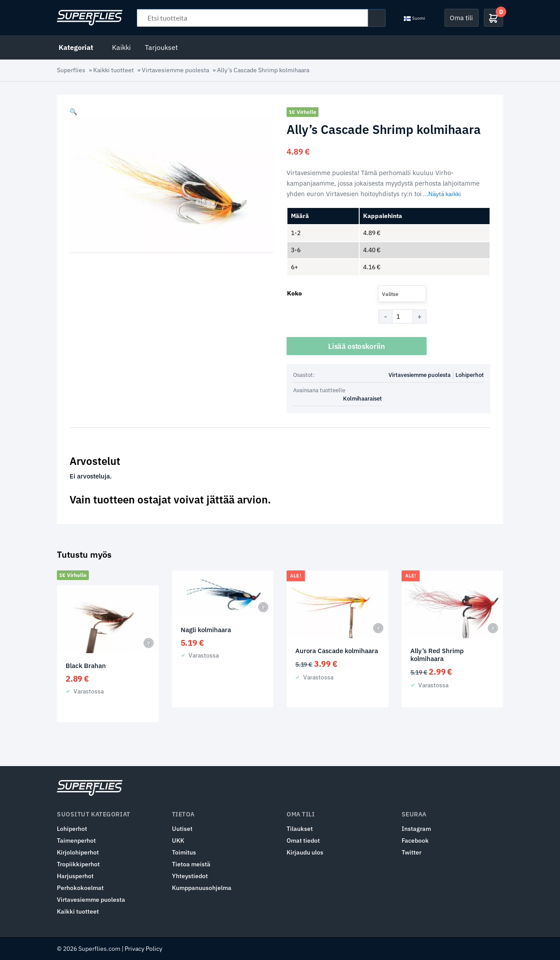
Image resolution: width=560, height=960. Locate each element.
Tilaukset (300, 829)
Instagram (416, 829)
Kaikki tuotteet (114, 70)
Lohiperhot (470, 375)
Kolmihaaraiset (362, 399)
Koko (294, 293)
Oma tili (461, 18)
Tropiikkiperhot (78, 864)
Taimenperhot (76, 840)
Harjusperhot (75, 876)
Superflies (71, 70)
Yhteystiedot (190, 876)
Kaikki (121, 47)
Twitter (411, 852)
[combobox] (402, 294)
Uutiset (182, 829)
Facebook (415, 840)
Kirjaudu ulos (305, 852)
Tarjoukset (161, 47)
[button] (73, 112)
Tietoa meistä (191, 864)
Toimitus (184, 852)
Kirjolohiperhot (78, 852)
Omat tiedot (303, 840)
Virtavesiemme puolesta (175, 70)
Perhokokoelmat (80, 888)
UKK (178, 840)
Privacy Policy (143, 949)
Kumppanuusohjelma (202, 888)
